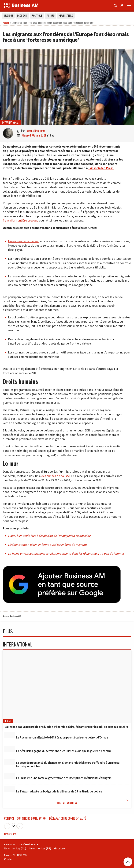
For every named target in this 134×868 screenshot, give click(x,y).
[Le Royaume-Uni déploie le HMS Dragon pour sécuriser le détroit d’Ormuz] (9, 735)
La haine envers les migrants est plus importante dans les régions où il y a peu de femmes (66, 554)
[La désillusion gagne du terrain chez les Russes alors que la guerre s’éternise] (9, 749)
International (10, 123)
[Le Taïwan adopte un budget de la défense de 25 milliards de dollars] (9, 789)
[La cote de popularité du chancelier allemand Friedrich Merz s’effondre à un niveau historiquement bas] (9, 762)
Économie (22, 16)
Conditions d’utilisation (32, 818)
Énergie (8, 721)
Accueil (6, 23)
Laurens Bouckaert (35, 131)
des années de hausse (56, 476)
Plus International (93, 802)
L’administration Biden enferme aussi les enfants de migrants (48, 545)
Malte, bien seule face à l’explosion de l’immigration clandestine (49, 536)
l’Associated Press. (101, 168)
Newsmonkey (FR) (40, 848)
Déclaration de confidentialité (68, 818)
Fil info (51, 16)
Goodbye (59, 848)
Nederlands (10, 834)
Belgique (8, 16)
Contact (9, 818)
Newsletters (66, 16)
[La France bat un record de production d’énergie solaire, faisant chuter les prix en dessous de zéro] (67, 686)
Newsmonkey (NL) (15, 848)
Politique (37, 16)
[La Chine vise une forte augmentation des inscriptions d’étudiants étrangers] (9, 776)
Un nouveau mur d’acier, (23, 241)
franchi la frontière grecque (21, 220)
